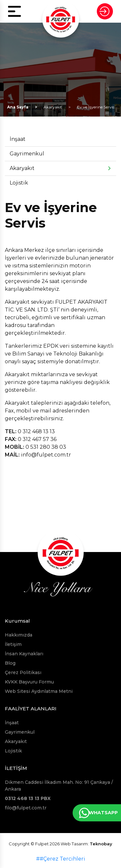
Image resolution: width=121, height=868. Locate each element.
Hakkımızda (19, 635)
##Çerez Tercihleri (61, 859)
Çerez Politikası (23, 672)
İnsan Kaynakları (24, 654)
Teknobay (101, 844)
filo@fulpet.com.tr (26, 808)
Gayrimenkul (27, 154)
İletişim (13, 644)
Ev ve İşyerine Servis (96, 107)
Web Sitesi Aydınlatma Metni (39, 691)
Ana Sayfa (18, 107)
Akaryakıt (53, 107)
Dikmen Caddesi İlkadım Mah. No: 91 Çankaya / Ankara (59, 786)
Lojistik (19, 183)
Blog (10, 663)
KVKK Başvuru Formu (29, 682)
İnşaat (18, 139)
